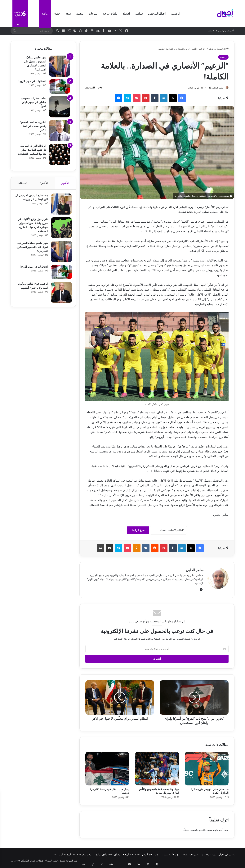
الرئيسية (176, 14)
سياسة (139, 14)
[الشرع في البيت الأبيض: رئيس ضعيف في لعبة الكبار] (60, 131)
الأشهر (65, 183)
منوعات (93, 14)
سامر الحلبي (216, 88)
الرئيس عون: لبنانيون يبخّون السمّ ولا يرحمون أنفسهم (33, 292)
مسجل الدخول (205, 830)
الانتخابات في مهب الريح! (32, 81)
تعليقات (22, 183)
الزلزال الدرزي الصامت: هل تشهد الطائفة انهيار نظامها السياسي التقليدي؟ (32, 150)
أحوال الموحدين (157, 14)
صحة (68, 14)
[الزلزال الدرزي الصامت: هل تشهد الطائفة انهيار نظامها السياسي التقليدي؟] (60, 154)
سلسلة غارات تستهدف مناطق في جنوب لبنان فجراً (33, 102)
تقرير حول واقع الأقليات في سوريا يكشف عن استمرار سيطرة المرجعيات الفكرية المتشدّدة (33, 229)
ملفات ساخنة (110, 14)
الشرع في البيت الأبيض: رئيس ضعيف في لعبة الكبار (33, 126)
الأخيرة (44, 183)
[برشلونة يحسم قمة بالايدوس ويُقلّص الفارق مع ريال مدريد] (157, 769)
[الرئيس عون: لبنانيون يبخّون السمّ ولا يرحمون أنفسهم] (60, 297)
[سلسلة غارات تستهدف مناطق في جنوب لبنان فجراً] (60, 107)
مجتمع (80, 14)
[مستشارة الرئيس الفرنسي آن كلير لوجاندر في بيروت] (60, 206)
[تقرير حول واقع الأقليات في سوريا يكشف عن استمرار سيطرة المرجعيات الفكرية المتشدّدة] (60, 230)
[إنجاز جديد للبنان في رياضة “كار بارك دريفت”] (107, 769)
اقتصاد (126, 14)
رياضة (45, 14)
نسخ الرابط (138, 530)
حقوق (57, 14)
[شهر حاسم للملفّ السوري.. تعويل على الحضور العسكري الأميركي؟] (60, 66)
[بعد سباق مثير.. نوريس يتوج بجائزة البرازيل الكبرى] (207, 769)
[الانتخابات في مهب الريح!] (60, 86)
